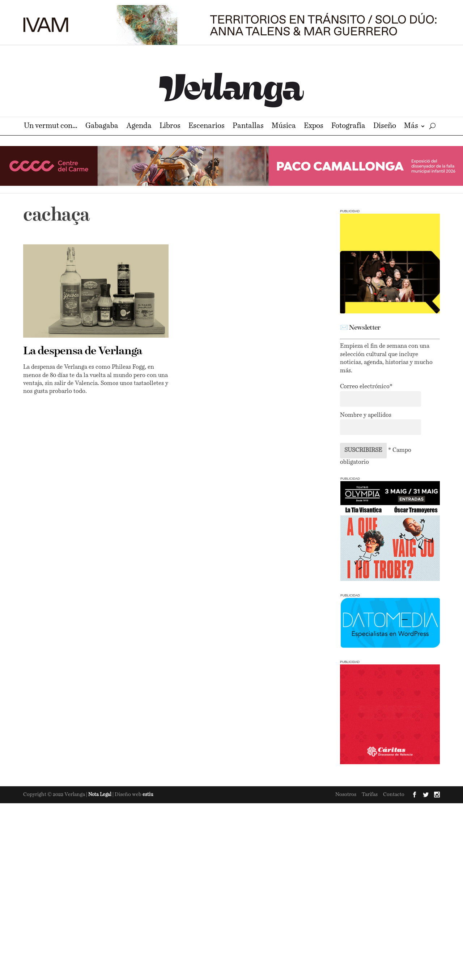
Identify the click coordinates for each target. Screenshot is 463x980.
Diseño (385, 127)
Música (284, 127)
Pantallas (248, 127)
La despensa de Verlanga (83, 351)
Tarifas (370, 795)
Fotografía (348, 127)
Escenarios (207, 127)
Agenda (139, 127)
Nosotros (346, 795)
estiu (148, 795)
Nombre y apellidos (366, 415)
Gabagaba (102, 127)
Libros (170, 127)
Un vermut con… (51, 127)
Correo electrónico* (366, 387)
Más (411, 127)
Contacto (394, 795)
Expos (314, 127)
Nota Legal (100, 795)
